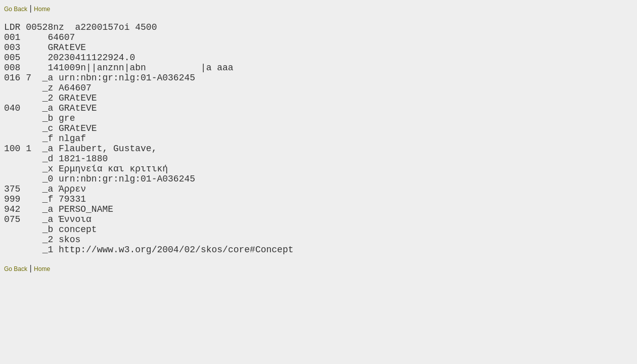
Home (42, 9)
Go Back (16, 9)
